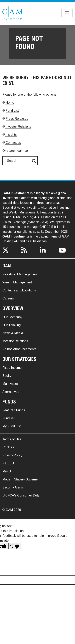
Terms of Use (12, 439)
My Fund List (12, 426)
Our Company (12, 317)
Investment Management (20, 274)
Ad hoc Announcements (19, 349)
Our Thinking (11, 325)
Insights (11, 135)
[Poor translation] (15, 546)
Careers (8, 298)
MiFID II (8, 471)
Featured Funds (14, 410)
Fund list (8, 418)
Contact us (13, 143)
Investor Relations (18, 127)
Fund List (12, 111)
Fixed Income (12, 368)
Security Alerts (13, 487)
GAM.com (12, 13)
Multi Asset (10, 384)
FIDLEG (8, 463)
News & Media (13, 333)
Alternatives (11, 392)
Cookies (8, 447)
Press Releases (17, 119)
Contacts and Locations (19, 290)
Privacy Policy (12, 455)
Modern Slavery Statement (21, 479)
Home (9, 103)
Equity (7, 376)
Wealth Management (17, 282)
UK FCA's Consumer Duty (21, 495)
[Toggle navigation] (67, 13)
